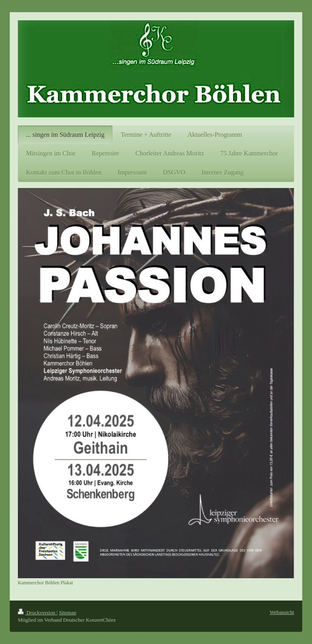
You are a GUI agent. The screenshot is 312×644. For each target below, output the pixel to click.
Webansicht (282, 612)
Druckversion (37, 613)
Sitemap (68, 613)
